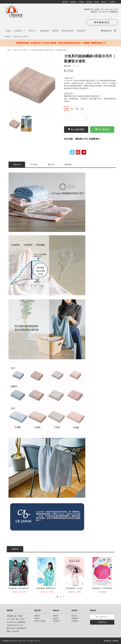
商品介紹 (17, 164)
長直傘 (8, 31)
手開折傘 (33, 31)
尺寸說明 (34, 164)
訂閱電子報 (102, 622)
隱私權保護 (75, 618)
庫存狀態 (68, 164)
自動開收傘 (19, 31)
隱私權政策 (107, 641)
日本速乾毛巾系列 (21, 37)
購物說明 (56, 616)
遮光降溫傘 (44, 31)
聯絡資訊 (37, 618)
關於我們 (37, 616)
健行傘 (8, 37)
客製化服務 (56, 621)
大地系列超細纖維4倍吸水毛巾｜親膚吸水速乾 (48, 50)
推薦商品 (15, 549)
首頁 (9, 50)
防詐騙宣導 (75, 621)
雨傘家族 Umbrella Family (13, 641)
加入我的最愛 (76, 129)
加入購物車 (102, 129)
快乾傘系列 (81, 31)
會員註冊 (74, 616)
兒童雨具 (55, 31)
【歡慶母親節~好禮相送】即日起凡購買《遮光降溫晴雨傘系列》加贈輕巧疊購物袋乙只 (61, 43)
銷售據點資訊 (102, 22)
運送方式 (51, 164)
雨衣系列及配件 (68, 31)
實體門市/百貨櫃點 (40, 621)
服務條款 (116, 641)
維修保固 (56, 618)
